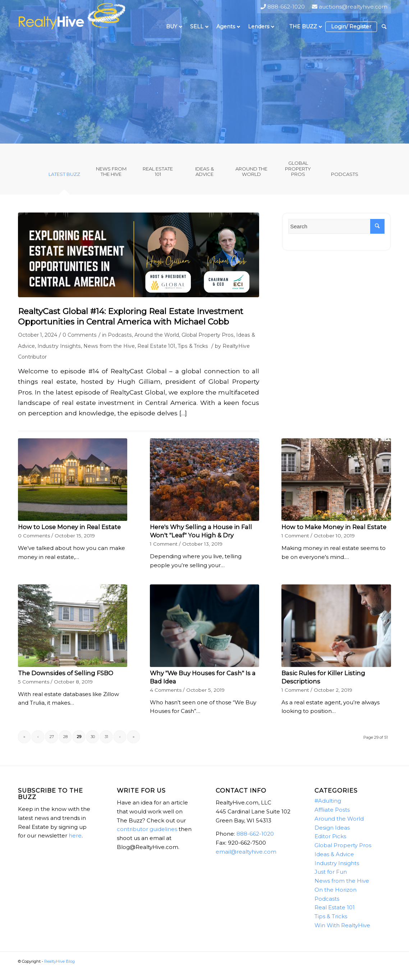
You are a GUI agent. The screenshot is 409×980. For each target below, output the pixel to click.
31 (106, 737)
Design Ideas (332, 828)
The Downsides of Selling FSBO (66, 673)
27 (52, 737)
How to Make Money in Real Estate (334, 527)
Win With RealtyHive (342, 925)
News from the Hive (109, 346)
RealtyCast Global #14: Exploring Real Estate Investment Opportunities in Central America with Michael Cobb (131, 316)
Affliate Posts (332, 810)
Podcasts (120, 335)
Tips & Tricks (193, 346)
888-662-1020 (255, 834)
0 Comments (80, 335)
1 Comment (164, 544)
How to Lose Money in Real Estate (69, 527)
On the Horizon (336, 890)
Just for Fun (331, 872)
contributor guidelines (147, 829)
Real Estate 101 (156, 346)
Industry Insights (59, 346)
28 (65, 737)
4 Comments (166, 690)
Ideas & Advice (334, 854)
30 (93, 737)
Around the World (157, 335)
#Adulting (328, 801)
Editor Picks (330, 836)
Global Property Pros (208, 335)
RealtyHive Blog (59, 961)
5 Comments (34, 682)
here (75, 836)
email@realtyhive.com (246, 852)
